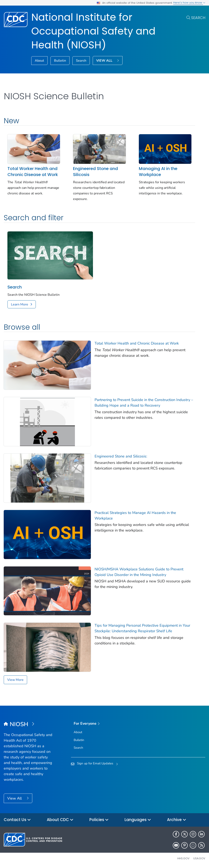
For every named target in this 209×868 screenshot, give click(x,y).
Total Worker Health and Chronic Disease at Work (33, 172)
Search (198, 18)
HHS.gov (183, 858)
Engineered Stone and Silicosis (95, 172)
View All (15, 798)
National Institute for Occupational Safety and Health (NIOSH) (93, 31)
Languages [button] (138, 820)
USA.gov (199, 858)
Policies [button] (99, 820)
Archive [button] (177, 820)
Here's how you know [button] (189, 3)
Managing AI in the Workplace (158, 172)
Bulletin (60, 61)
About (39, 61)
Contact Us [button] (17, 820)
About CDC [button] (60, 820)
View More (15, 680)
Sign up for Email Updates (95, 763)
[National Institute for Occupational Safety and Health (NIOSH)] (29, 724)
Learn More (20, 304)
